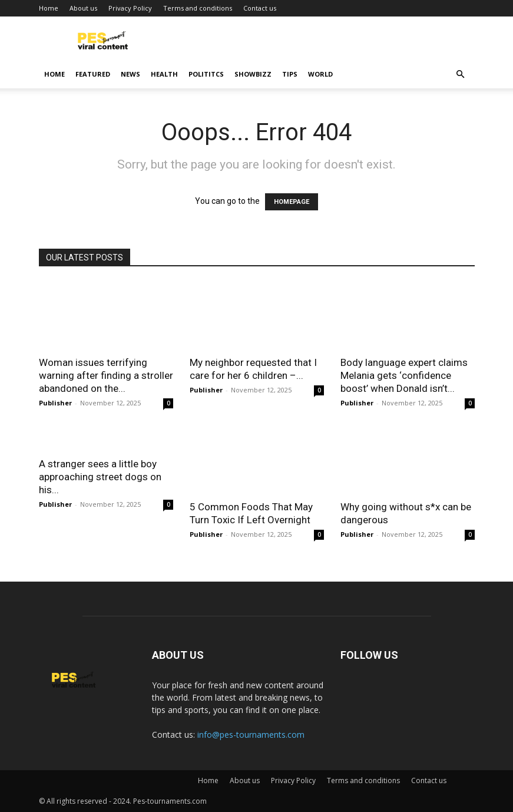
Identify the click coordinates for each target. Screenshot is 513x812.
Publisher (55, 403)
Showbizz (253, 74)
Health (164, 74)
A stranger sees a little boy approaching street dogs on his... (100, 477)
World (320, 74)
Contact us (260, 8)
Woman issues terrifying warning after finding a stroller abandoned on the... (106, 375)
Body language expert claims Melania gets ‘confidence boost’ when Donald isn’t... (404, 375)
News (130, 74)
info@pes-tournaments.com (251, 735)
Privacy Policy (130, 8)
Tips (290, 74)
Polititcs (206, 74)
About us (83, 8)
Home (49, 8)
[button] (461, 75)
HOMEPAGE (292, 202)
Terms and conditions (198, 8)
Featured (93, 74)
